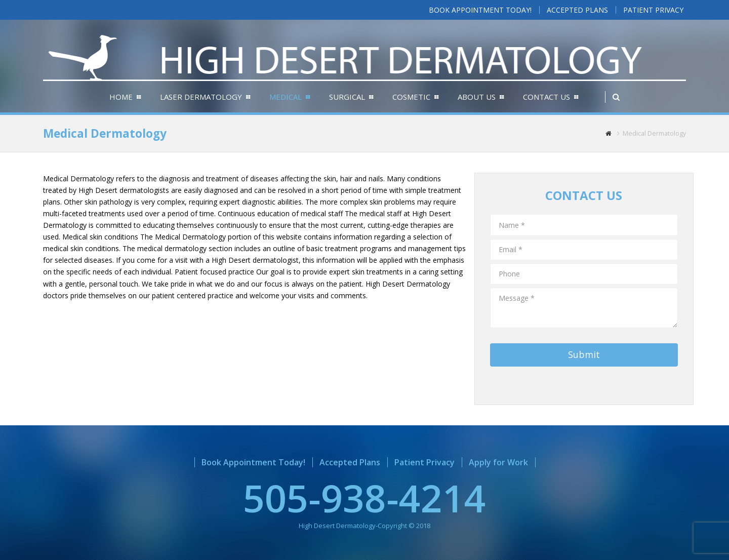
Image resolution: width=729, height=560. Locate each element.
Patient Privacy (424, 463)
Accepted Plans (350, 463)
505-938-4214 (364, 498)
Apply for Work (498, 463)
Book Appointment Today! (253, 463)
